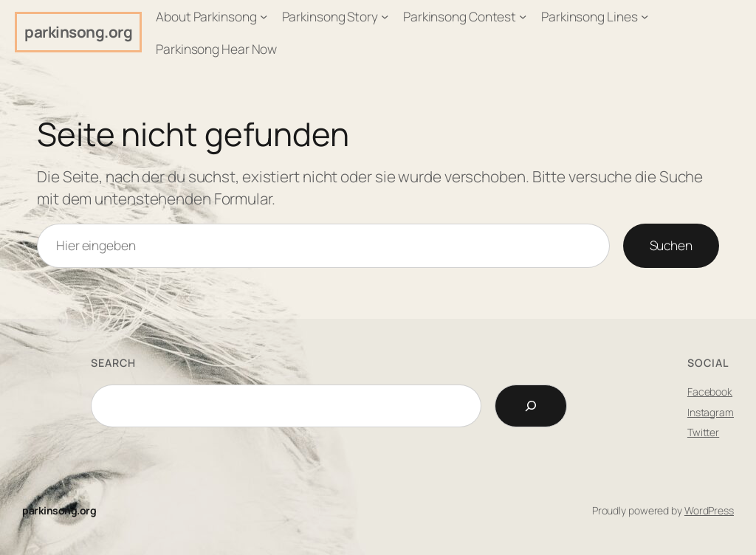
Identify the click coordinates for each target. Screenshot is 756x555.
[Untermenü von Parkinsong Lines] (645, 16)
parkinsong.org (78, 32)
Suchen (671, 245)
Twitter (703, 432)
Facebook (710, 392)
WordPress (709, 510)
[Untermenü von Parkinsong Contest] (523, 16)
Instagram (711, 412)
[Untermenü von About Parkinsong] (264, 16)
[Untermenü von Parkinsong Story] (385, 16)
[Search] (531, 406)
